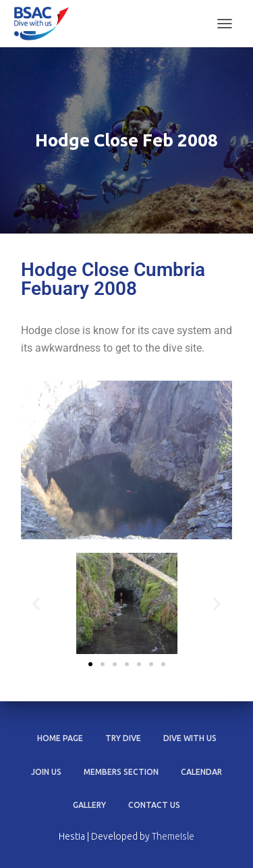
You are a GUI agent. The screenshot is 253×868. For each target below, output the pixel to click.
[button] (36, 604)
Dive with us (190, 738)
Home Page (60, 738)
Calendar (201, 772)
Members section (121, 772)
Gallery (89, 805)
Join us (46, 772)
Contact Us (154, 805)
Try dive (123, 738)
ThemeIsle (173, 836)
